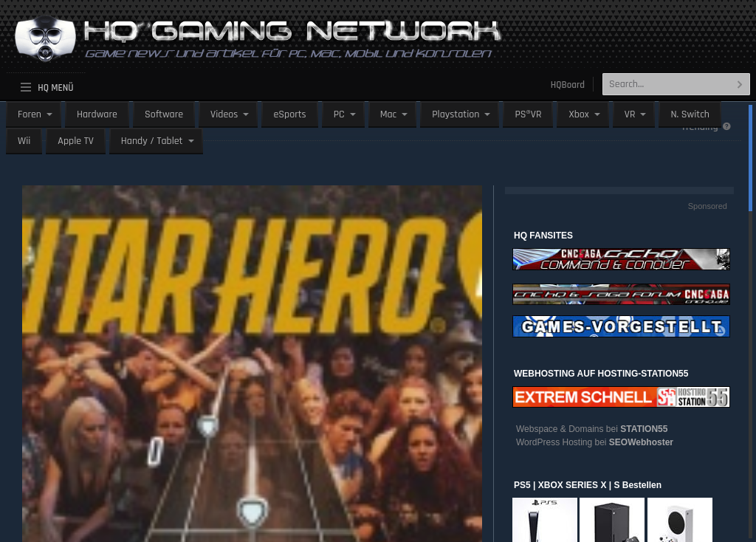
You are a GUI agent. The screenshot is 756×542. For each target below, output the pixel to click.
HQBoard (568, 85)
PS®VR (528, 114)
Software (164, 114)
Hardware (97, 114)
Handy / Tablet (152, 141)
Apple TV (75, 141)
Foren (30, 114)
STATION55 (644, 429)
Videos (224, 114)
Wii (24, 141)
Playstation (456, 114)
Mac (389, 114)
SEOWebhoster (641, 442)
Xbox (578, 114)
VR (630, 114)
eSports (289, 114)
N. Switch (690, 114)
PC (339, 114)
